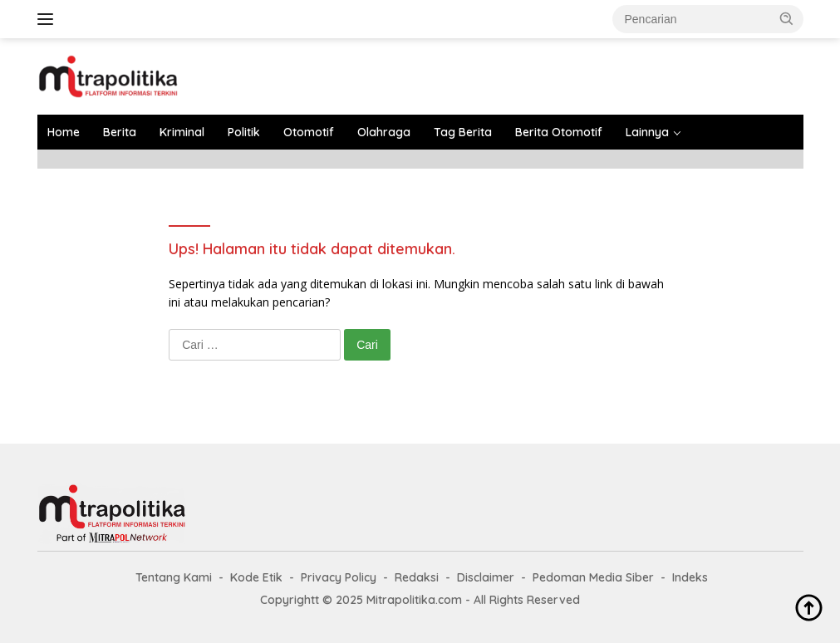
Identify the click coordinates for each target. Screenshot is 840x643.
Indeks (690, 577)
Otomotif (309, 132)
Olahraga (384, 132)
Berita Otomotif (559, 132)
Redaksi (417, 577)
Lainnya (647, 132)
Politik (244, 132)
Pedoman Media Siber (593, 577)
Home (64, 132)
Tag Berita (463, 132)
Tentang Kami (174, 577)
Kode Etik (256, 577)
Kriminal (182, 132)
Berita (120, 132)
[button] (787, 18)
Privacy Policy (339, 577)
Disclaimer (486, 577)
